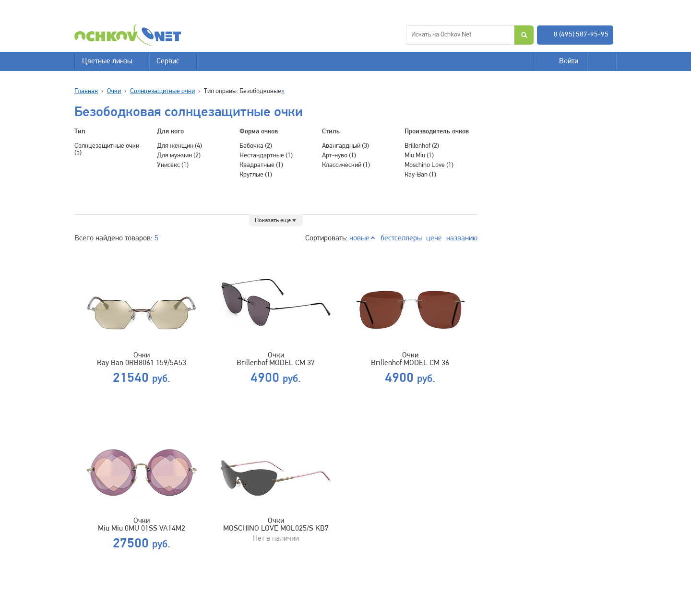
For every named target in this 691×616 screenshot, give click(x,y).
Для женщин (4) (179, 146)
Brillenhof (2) (422, 146)
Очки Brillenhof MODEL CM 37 (276, 359)
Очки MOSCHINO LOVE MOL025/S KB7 (276, 525)
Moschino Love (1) (429, 165)
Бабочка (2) (256, 146)
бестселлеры (401, 238)
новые (359, 238)
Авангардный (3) (345, 146)
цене (434, 238)
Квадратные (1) (261, 165)
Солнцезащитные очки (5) (107, 149)
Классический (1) (346, 165)
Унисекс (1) (173, 165)
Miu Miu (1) (419, 156)
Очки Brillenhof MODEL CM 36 (410, 359)
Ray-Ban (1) (420, 175)
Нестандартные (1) (266, 156)
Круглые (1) (256, 175)
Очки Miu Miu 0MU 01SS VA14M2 (142, 525)
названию (462, 238)
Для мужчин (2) (179, 156)
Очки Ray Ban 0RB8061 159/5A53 (142, 359)
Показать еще (273, 220)
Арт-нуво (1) (339, 156)
